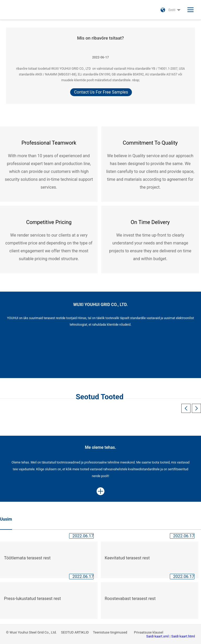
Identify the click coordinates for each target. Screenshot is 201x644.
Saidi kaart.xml (158, 636)
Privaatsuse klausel (149, 632)
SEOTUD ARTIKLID (75, 632)
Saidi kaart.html (183, 636)
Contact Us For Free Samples (101, 92)
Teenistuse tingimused (110, 632)
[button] (196, 408)
